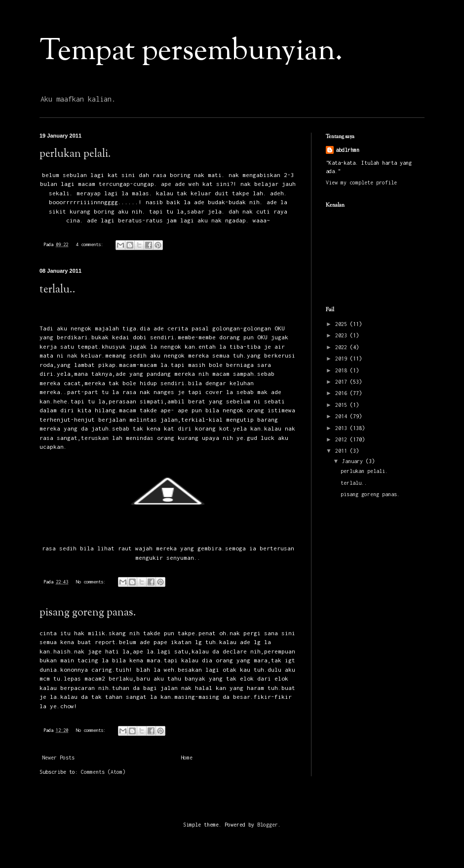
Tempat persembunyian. (191, 52)
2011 (343, 451)
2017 (343, 382)
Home (187, 758)
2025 (343, 324)
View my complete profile (361, 182)
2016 (343, 393)
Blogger (268, 825)
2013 (343, 428)
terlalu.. (58, 290)
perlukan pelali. (75, 154)
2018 (343, 370)
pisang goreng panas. (88, 613)
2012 (343, 439)
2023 (343, 335)
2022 (343, 347)
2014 (343, 416)
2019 (343, 359)
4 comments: (91, 244)
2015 (343, 405)
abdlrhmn (348, 150)
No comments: (92, 582)
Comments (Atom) (103, 772)
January (354, 461)
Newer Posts (58, 758)
